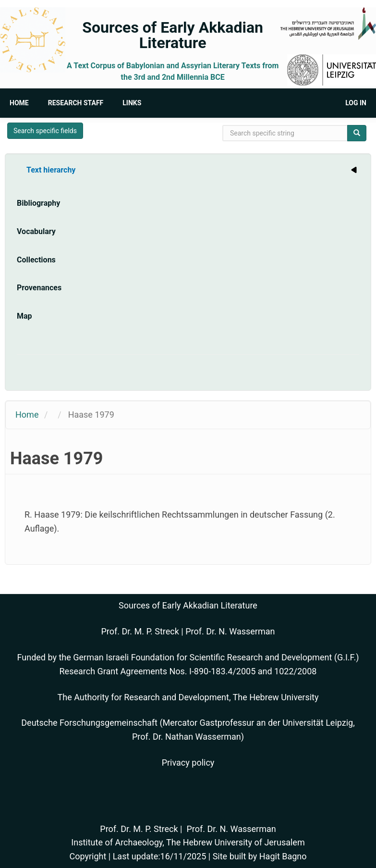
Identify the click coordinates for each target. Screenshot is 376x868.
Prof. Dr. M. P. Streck (140, 631)
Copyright (88, 856)
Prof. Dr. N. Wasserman (230, 631)
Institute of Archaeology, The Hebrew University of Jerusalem (188, 842)
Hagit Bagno (283, 856)
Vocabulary (36, 231)
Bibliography (38, 203)
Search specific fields (45, 131)
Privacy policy (188, 763)
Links (132, 103)
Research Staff (76, 103)
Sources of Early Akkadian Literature (173, 35)
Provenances (39, 288)
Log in (356, 103)
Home (19, 103)
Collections (36, 260)
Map (24, 316)
